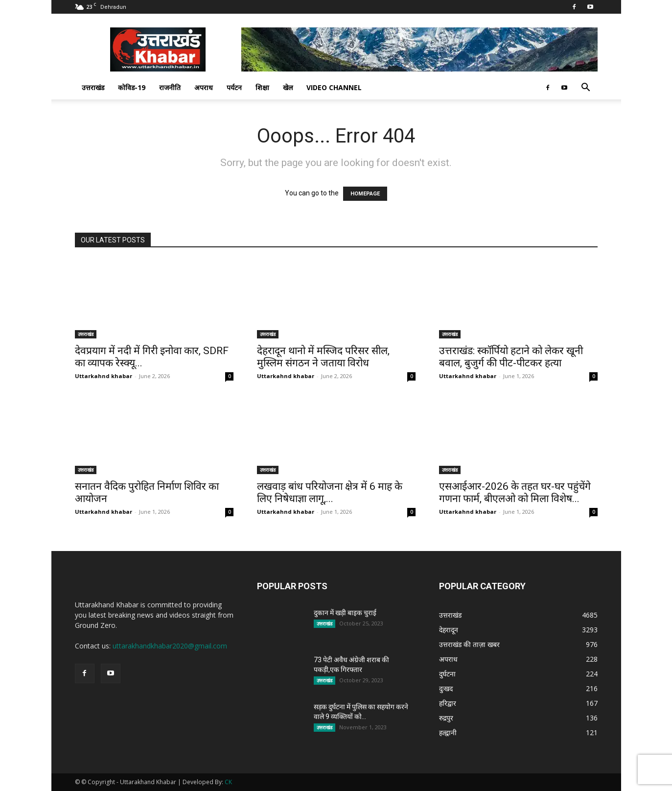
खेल (288, 87)
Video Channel (334, 87)
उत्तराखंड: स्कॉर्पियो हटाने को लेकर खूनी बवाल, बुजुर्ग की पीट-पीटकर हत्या (511, 357)
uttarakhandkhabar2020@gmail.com (170, 646)
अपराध (204, 87)
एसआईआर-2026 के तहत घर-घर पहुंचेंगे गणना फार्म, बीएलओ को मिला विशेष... (515, 492)
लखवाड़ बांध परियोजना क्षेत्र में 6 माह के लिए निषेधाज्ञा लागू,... (330, 492)
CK (228, 782)
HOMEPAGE (365, 194)
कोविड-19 (132, 87)
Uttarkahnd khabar (104, 376)
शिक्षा (262, 87)
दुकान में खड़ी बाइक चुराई (345, 613)
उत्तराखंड (93, 87)
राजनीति (170, 87)
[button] (586, 88)
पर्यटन (234, 87)
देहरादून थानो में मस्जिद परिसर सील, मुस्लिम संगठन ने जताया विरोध (323, 357)
